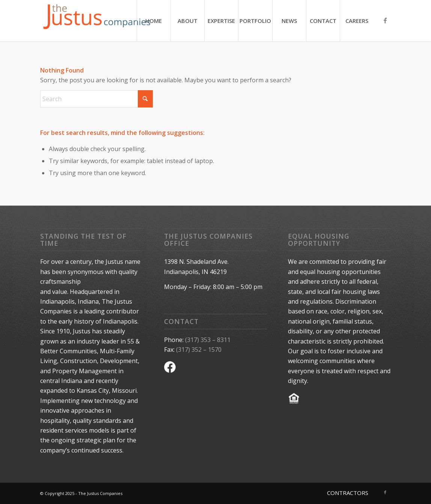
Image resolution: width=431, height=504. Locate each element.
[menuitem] (154, 21)
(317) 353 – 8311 (208, 340)
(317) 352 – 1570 (199, 350)
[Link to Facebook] (385, 20)
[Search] (96, 99)
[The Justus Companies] (96, 21)
